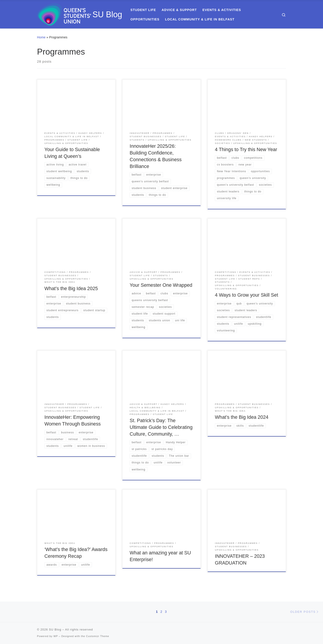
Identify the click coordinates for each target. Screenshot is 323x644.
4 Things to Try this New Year (246, 150)
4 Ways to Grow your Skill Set (247, 295)
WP (56, 636)
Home (41, 37)
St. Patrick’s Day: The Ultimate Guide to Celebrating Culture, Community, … (161, 427)
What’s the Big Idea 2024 (242, 417)
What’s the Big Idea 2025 (71, 289)
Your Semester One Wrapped (161, 285)
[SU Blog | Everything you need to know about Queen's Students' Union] (64, 14)
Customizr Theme (98, 636)
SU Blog (55, 630)
